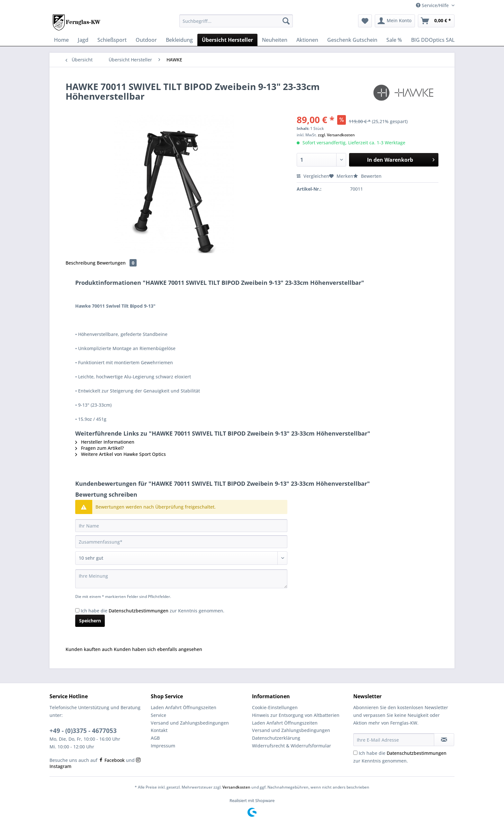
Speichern (90, 621)
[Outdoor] (146, 40)
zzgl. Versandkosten (336, 135)
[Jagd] (83, 40)
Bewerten (367, 176)
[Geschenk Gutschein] (352, 40)
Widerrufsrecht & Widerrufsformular (292, 746)
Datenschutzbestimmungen (139, 611)
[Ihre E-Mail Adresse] (394, 740)
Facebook (112, 760)
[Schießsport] (112, 40)
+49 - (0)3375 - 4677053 (83, 731)
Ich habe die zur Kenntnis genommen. (153, 611)
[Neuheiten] (275, 40)
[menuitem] (236, 24)
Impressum (163, 746)
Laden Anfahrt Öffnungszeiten (184, 707)
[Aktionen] (307, 40)
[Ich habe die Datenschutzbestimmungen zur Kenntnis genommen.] (77, 610)
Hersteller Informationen (105, 442)
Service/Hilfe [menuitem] (433, 5)
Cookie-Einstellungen (275, 707)
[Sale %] (394, 40)
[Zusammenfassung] (181, 542)
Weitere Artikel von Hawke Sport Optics (121, 454)
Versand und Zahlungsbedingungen (190, 723)
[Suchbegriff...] (236, 21)
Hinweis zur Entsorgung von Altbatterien (296, 715)
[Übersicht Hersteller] (227, 40)
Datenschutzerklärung (276, 738)
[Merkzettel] (365, 21)
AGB (155, 738)
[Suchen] (286, 21)
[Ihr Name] (181, 526)
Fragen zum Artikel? (99, 448)
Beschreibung (81, 263)
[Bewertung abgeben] (181, 558)
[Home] (61, 40)
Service (158, 715)
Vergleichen (313, 176)
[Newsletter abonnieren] (444, 740)
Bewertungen (117, 263)
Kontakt (159, 730)
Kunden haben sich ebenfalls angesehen (158, 649)
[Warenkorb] (436, 21)
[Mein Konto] (395, 21)
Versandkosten (236, 787)
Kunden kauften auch (89, 649)
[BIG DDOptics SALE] (450, 40)
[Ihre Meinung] (181, 579)
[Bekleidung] (179, 40)
